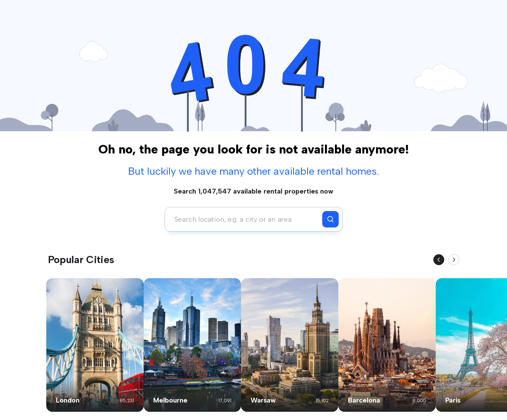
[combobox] (245, 219)
